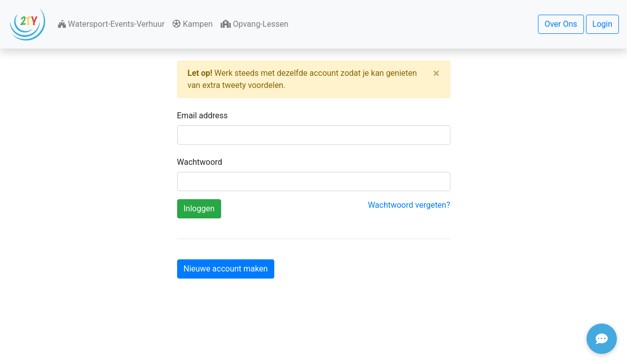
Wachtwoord (200, 162)
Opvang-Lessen (254, 24)
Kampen (193, 24)
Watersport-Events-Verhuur (111, 24)
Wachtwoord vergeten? (409, 205)
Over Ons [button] (561, 24)
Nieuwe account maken (226, 269)
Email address (203, 116)
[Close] (436, 73)
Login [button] (602, 24)
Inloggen (199, 209)
